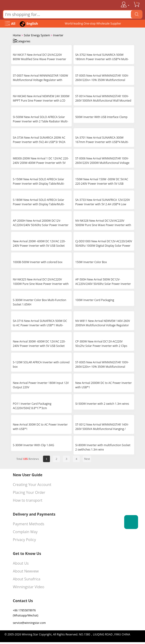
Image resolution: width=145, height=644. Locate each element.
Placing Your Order (29, 492)
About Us (21, 563)
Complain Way (25, 531)
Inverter (58, 35)
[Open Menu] (10, 24)
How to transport (28, 500)
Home (17, 35)
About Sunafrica (27, 579)
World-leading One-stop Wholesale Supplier (93, 23)
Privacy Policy (25, 539)
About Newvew (26, 571)
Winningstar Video (29, 586)
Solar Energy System (37, 35)
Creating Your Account (32, 484)
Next (87, 458)
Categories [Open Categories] (22, 41)
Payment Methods (29, 523)
